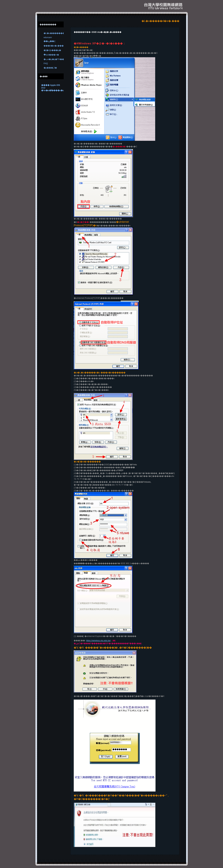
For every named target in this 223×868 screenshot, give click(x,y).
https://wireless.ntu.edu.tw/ (98, 641)
